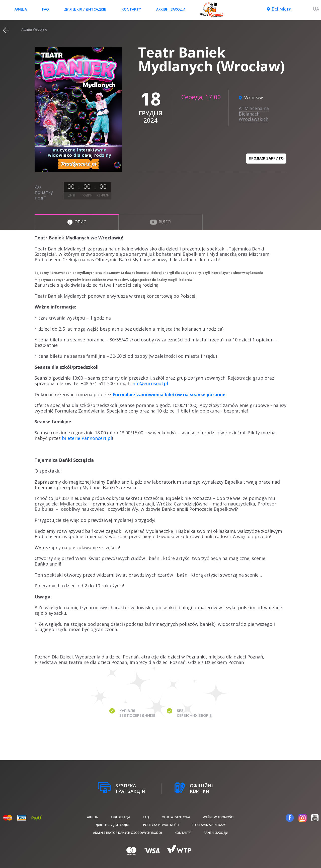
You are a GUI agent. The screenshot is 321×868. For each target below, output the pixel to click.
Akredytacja (120, 817)
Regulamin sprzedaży (209, 825)
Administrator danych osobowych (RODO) (128, 833)
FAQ (46, 9)
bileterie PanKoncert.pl (87, 438)
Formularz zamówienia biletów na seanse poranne (169, 394)
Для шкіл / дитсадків (85, 9)
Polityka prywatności (161, 825)
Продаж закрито (266, 158)
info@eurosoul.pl (150, 383)
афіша (21, 9)
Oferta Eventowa (176, 817)
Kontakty (131, 9)
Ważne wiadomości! (219, 817)
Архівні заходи (171, 9)
